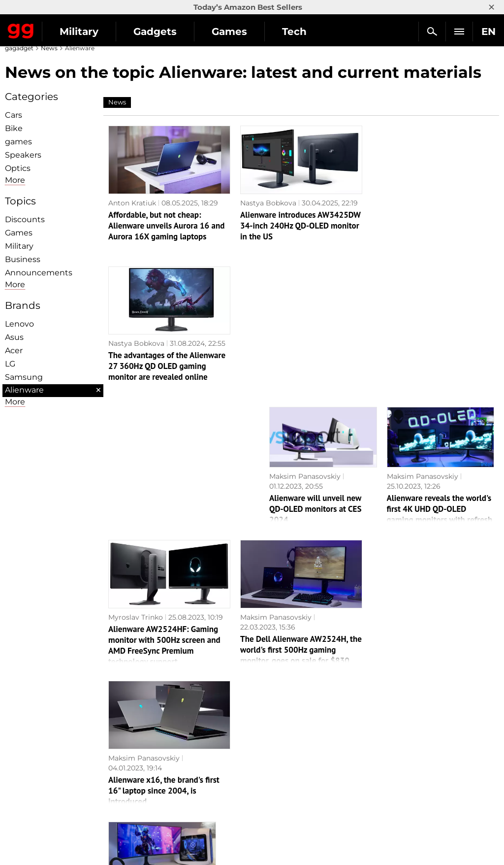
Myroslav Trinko (136, 476)
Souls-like (273, 744)
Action (268, 722)
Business (23, 259)
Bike (14, 128)
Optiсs (18, 168)
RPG (265, 733)
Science (147, 756)
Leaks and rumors (411, 733)
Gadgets (155, 32)
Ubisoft (269, 790)
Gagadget (21, 29)
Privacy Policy (34, 767)
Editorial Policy (36, 733)
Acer (14, 350)
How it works (156, 801)
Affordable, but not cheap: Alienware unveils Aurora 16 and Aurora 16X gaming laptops (166, 226)
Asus (14, 337)
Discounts (25, 219)
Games (229, 32)
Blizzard (271, 812)
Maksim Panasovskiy (305, 335)
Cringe (392, 744)
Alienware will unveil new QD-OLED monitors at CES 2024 (315, 368)
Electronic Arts (283, 824)
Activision (274, 801)
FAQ (388, 756)
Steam (268, 756)
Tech (294, 32)
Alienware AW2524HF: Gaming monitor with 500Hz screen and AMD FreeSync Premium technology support (164, 504)
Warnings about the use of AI (60, 744)
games (18, 142)
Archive (23, 790)
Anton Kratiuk (132, 203)
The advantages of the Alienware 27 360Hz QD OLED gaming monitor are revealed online (431, 226)
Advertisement (35, 756)
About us (25, 722)
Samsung (24, 377)
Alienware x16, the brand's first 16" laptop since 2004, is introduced (428, 509)
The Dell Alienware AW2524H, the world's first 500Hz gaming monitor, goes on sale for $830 (301, 509)
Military (79, 32)
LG (10, 364)
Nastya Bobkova (268, 203)
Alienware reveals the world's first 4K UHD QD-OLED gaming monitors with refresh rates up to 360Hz (440, 373)
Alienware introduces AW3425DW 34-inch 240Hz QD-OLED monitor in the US (300, 226)
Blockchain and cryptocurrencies (190, 790)
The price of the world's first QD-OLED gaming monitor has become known (162, 642)
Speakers (23, 155)
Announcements (39, 273)
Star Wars (274, 778)
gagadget (19, 48)
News (49, 48)
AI (137, 744)
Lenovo (19, 324)
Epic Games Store (288, 767)
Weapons (149, 767)
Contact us (29, 778)
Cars (14, 115)
